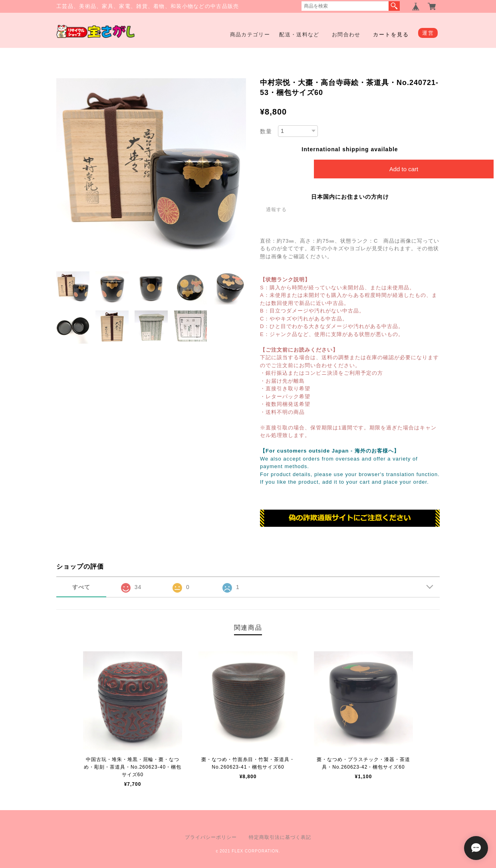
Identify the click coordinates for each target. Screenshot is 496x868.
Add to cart (404, 169)
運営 (428, 33)
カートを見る (391, 35)
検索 (394, 6)
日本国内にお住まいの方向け (350, 197)
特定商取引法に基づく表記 (280, 837)
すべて (81, 587)
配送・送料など (299, 35)
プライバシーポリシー (211, 837)
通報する (276, 210)
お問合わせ (346, 35)
